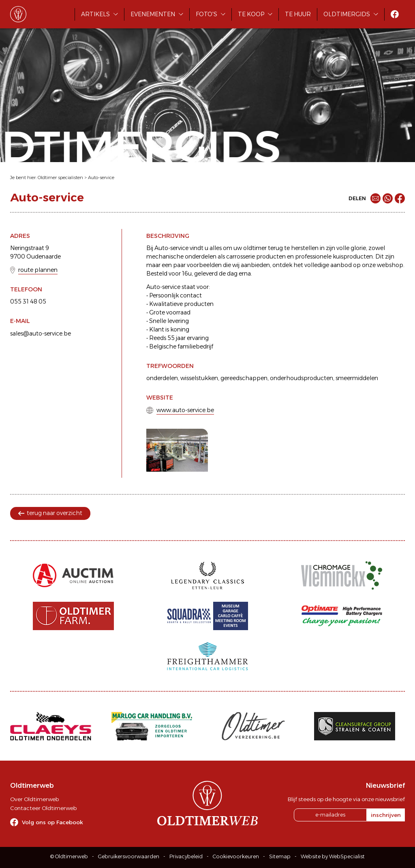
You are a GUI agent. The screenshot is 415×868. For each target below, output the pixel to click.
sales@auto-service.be (41, 334)
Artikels (95, 14)
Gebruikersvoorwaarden (129, 856)
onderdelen (162, 378)
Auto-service (101, 177)
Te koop (251, 14)
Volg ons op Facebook (52, 822)
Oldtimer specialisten (60, 177)
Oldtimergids (347, 14)
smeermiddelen (357, 378)
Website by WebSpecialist (333, 856)
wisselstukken (199, 378)
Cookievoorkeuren (236, 856)
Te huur (298, 14)
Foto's (206, 14)
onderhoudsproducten (302, 378)
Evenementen (153, 14)
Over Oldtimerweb (34, 799)
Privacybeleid (186, 856)
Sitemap (280, 856)
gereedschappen (244, 378)
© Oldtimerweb (69, 856)
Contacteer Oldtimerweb (43, 808)
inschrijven (386, 815)
